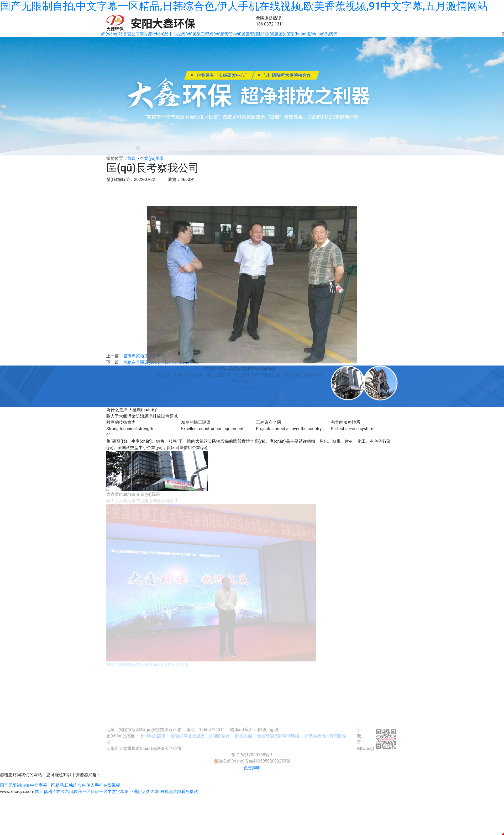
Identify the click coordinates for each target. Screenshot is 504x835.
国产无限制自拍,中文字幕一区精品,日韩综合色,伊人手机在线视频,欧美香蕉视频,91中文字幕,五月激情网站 (244, 6)
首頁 (132, 158)
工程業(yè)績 (213, 34)
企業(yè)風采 (189, 34)
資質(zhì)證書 (237, 34)
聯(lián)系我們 (324, 34)
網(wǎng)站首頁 (116, 34)
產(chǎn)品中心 (162, 34)
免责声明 (252, 768)
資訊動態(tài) (262, 34)
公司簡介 (140, 34)
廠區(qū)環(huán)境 (293, 34)
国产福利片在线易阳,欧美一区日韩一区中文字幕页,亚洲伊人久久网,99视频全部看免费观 (116, 792)
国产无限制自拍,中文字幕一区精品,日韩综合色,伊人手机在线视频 (60, 785)
